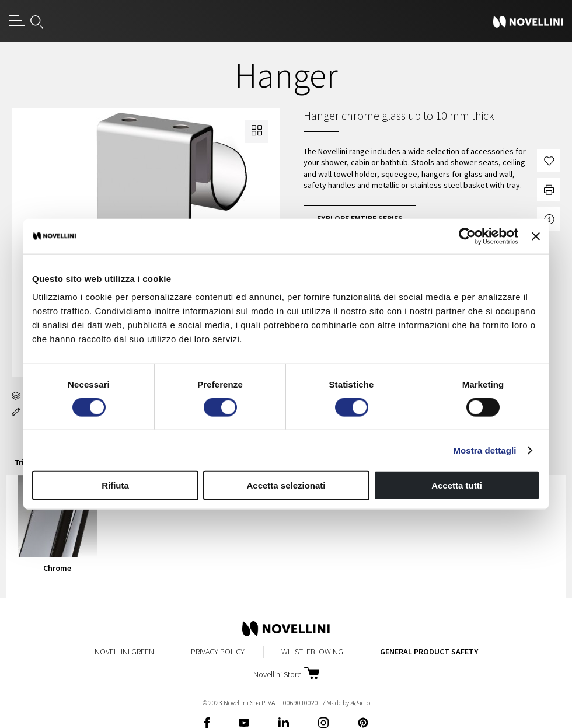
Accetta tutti (457, 485)
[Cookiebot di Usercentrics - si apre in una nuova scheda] (467, 236)
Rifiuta (115, 485)
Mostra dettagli (484, 450)
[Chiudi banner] (536, 236)
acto (360, 703)
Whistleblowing (312, 652)
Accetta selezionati (286, 485)
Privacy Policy (218, 652)
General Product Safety (429, 652)
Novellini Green (124, 652)
